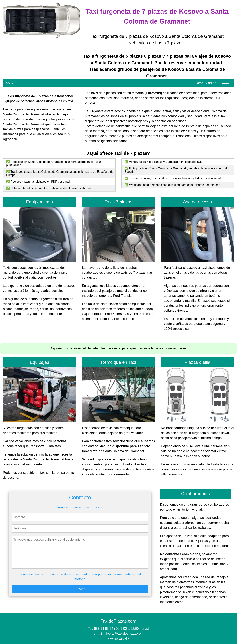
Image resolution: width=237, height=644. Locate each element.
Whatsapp (136, 185)
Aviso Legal (118, 638)
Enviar (80, 589)
